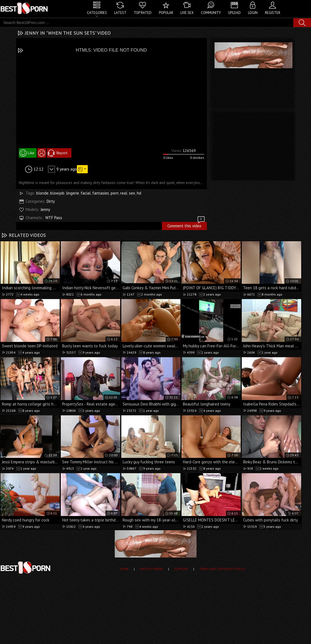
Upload (234, 13)
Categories (97, 13)
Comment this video (186, 225)
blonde (42, 193)
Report (62, 153)
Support (181, 569)
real (124, 193)
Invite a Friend (151, 569)
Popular (166, 13)
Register (273, 13)
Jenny (45, 209)
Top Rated (143, 13)
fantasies (101, 193)
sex (132, 193)
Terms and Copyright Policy (222, 569)
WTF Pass (54, 218)
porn (115, 193)
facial (86, 193)
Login (253, 13)
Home (124, 569)
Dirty (51, 201)
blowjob (57, 193)
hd (139, 193)
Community (211, 13)
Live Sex (187, 13)
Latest (120, 13)
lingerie (73, 193)
